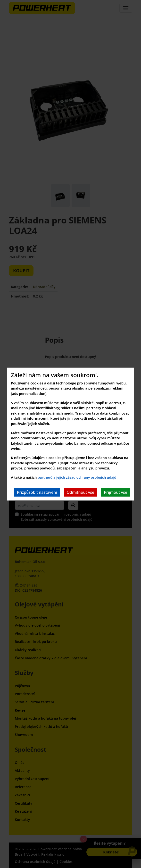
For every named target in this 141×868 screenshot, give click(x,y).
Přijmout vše (116, 492)
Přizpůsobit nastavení (37, 492)
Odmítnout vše (81, 492)
